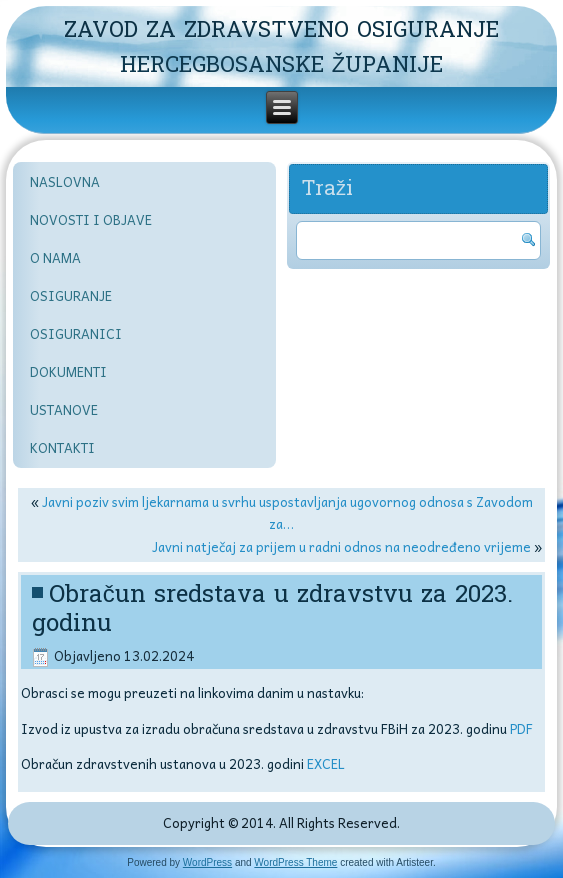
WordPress (207, 862)
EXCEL (326, 763)
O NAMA (55, 257)
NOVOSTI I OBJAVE (91, 219)
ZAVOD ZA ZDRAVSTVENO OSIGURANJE (281, 30)
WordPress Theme (295, 862)
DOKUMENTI (68, 371)
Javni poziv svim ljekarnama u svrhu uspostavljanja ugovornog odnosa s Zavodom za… (287, 513)
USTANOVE (64, 409)
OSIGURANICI (76, 333)
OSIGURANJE (71, 295)
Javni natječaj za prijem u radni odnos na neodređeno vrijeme (341, 546)
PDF (521, 728)
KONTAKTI (62, 447)
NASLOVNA (65, 181)
